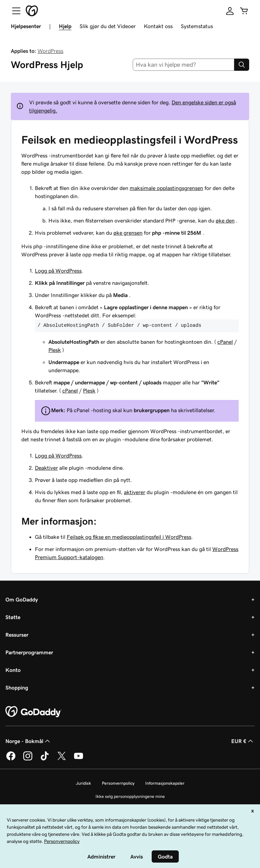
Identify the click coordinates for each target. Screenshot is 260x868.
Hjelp (65, 26)
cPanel (225, 342)
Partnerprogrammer (29, 652)
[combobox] (184, 65)
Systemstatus (197, 26)
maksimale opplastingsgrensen (166, 188)
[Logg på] (230, 11)
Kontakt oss (158, 26)
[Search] (242, 65)
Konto (13, 670)
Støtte (13, 617)
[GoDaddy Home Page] (34, 712)
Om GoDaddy (22, 599)
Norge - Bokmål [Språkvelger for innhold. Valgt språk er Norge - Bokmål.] (28, 741)
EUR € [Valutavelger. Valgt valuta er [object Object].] (243, 741)
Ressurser (17, 635)
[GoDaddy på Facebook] (11, 759)
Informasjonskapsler (165, 783)
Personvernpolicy (118, 783)
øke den (225, 220)
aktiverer (135, 492)
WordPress (50, 51)
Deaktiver (46, 468)
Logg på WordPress (58, 271)
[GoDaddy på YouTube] (79, 759)
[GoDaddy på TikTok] (45, 759)
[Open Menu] (14, 11)
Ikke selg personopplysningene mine (130, 796)
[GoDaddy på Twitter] (62, 759)
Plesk (55, 350)
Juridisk (83, 783)
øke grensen (128, 233)
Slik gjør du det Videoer (108, 26)
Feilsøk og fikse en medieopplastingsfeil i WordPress (129, 537)
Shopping (17, 687)
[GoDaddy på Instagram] (28, 759)
